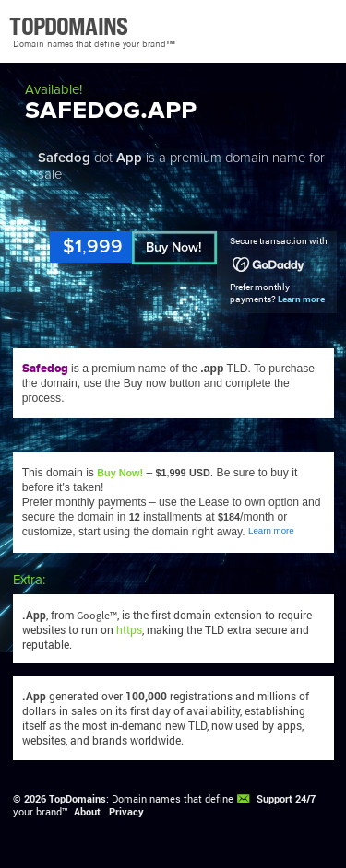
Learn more (301, 299)
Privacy (126, 812)
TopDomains (78, 799)
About (87, 812)
